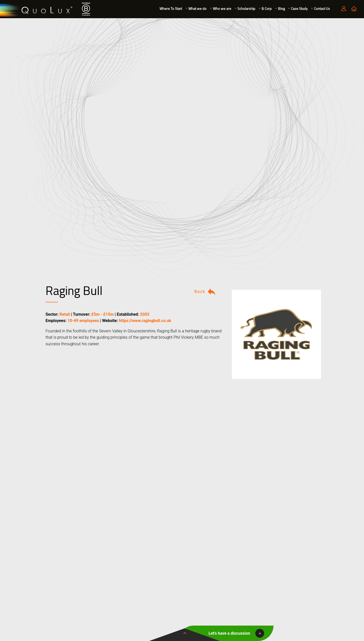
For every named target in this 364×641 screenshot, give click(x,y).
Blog (281, 8)
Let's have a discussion (229, 633)
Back (206, 292)
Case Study (299, 8)
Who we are (222, 8)
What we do (197, 8)
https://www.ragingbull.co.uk (145, 321)
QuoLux (37, 10)
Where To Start (171, 8)
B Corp (267, 8)
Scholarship (246, 8)
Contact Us (322, 8)
